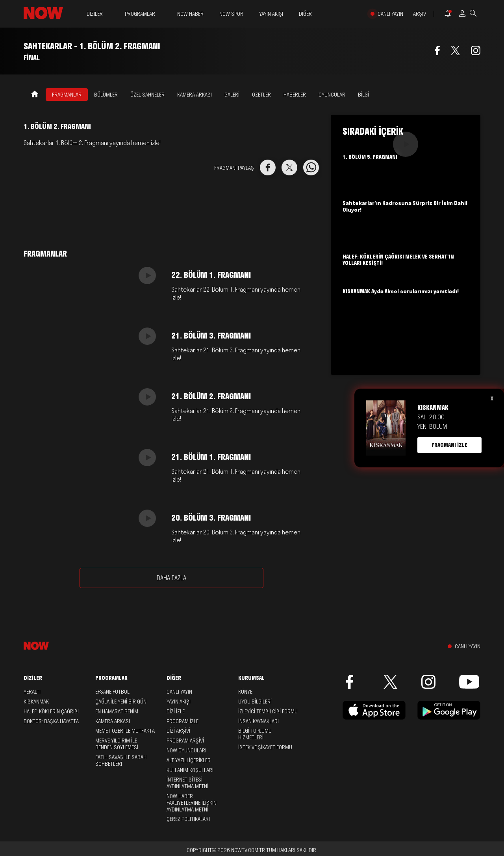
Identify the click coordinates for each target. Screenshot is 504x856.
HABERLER (295, 95)
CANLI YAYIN (390, 14)
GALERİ (232, 95)
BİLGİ (363, 95)
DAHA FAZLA (171, 578)
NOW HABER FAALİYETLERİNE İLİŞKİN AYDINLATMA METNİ (192, 803)
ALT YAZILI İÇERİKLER (189, 760)
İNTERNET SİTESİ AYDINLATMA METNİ (187, 783)
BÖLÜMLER (106, 95)
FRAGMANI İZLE (449, 445)
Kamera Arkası (113, 721)
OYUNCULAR (332, 95)
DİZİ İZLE (176, 711)
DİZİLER (95, 14)
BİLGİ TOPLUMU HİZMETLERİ (255, 734)
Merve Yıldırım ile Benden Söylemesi (117, 744)
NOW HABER (190, 14)
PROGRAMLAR (140, 14)
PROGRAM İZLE (183, 721)
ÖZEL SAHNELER (147, 95)
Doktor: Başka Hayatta (51, 721)
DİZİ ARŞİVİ (178, 731)
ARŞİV (420, 14)
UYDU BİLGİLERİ (255, 702)
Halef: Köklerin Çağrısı (51, 711)
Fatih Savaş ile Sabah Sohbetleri (121, 760)
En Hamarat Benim (117, 711)
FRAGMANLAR (67, 95)
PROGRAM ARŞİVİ (185, 741)
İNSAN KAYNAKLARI (258, 721)
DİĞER (305, 14)
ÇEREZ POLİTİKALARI (188, 819)
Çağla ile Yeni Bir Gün (121, 702)
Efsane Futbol (112, 692)
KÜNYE (245, 692)
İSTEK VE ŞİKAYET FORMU (265, 747)
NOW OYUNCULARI (186, 750)
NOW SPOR (231, 14)
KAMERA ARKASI (195, 95)
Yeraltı (32, 692)
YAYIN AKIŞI (271, 14)
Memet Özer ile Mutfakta (125, 731)
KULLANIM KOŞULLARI (190, 770)
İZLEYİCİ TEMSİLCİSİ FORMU (268, 711)
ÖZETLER (261, 95)
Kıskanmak (36, 702)
